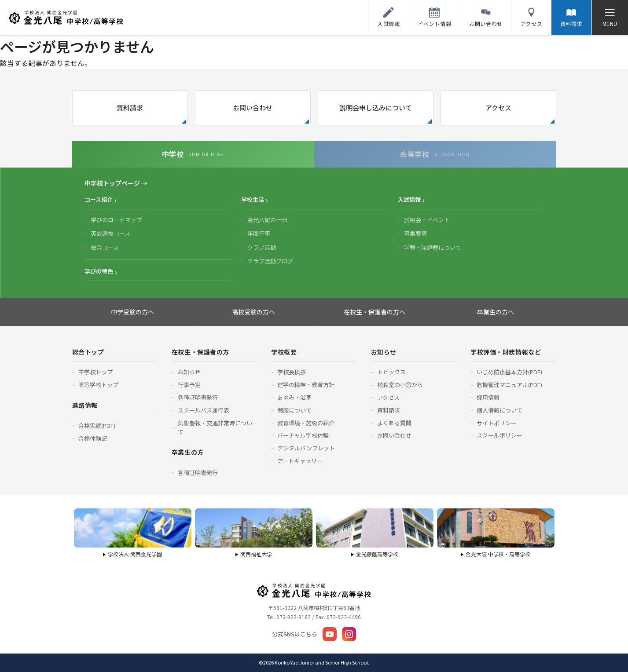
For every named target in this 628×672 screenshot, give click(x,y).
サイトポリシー (497, 423)
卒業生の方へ (496, 312)
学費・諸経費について (433, 247)
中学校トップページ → (116, 183)
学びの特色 (99, 271)
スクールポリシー (499, 435)
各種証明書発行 (198, 397)
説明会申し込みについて (376, 108)
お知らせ (189, 372)
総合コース (105, 247)
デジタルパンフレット (306, 448)
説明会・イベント (427, 220)
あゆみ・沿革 (294, 397)
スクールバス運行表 (204, 410)
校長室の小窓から (400, 385)
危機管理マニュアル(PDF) (509, 385)
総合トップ (88, 352)
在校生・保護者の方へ (375, 312)
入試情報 (409, 199)
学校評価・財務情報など (506, 352)
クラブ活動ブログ (270, 261)
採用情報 (488, 397)
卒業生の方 (188, 452)
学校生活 (253, 199)
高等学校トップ (98, 385)
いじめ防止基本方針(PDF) (509, 372)
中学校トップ (95, 372)
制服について (294, 410)
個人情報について (499, 410)
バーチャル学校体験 (303, 435)
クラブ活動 (262, 247)
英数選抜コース (110, 233)
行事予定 (189, 385)
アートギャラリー (300, 461)
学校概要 (284, 352)
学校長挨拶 (292, 372)
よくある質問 (394, 423)
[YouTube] (330, 634)
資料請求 (130, 108)
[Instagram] (349, 634)
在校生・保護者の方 (200, 352)
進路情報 (85, 405)
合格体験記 (93, 438)
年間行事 (259, 233)
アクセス (498, 108)
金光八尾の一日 (267, 220)
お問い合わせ (253, 108)
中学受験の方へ (132, 312)
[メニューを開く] (610, 18)
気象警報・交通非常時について (215, 427)
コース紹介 (99, 199)
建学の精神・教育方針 (306, 385)
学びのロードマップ (116, 220)
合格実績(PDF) (97, 425)
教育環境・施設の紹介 (306, 423)
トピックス (391, 372)
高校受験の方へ (253, 312)
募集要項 (415, 233)
